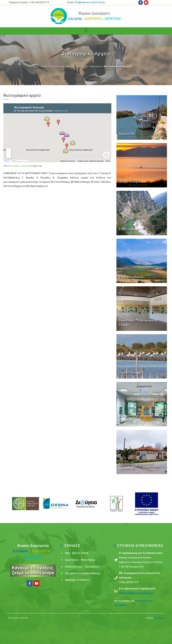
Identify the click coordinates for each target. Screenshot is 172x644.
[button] (86, 30)
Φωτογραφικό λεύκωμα (18, 166)
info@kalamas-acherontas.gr (89, 2)
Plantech (159, 618)
